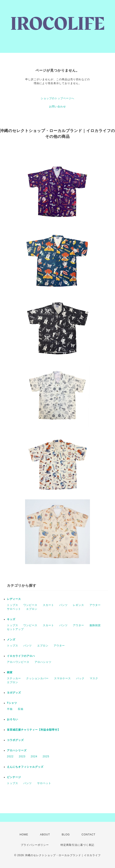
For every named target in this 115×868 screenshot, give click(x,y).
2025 (46, 756)
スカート (48, 605)
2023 (22, 756)
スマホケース (62, 678)
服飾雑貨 (95, 625)
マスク (94, 678)
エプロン (32, 609)
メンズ (11, 640)
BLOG (66, 835)
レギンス (78, 605)
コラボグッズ (15, 740)
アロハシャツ (43, 662)
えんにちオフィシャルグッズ (25, 767)
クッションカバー (37, 678)
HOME (24, 835)
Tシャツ (12, 703)
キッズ (11, 619)
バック (80, 678)
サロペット (14, 609)
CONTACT (88, 835)
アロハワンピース (18, 662)
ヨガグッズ (14, 693)
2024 (34, 756)
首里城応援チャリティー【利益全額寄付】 (34, 730)
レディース (14, 599)
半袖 (10, 709)
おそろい (13, 719)
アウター (95, 605)
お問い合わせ (57, 107)
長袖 (21, 709)
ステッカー (14, 678)
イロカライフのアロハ (21, 656)
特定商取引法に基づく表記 (77, 845)
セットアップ (15, 629)
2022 (10, 756)
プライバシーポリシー (35, 845)
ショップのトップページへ (57, 98)
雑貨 (10, 672)
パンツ (63, 605)
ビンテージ (14, 777)
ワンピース (30, 605)
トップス (13, 605)
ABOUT (45, 835)
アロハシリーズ (17, 750)
